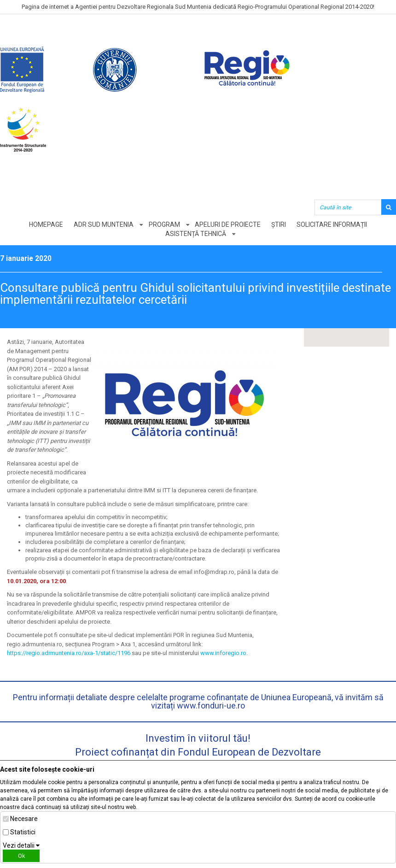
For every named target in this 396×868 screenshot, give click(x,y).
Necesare (24, 819)
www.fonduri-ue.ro (211, 706)
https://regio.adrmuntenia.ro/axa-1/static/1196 (69, 653)
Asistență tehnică (196, 234)
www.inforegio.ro (223, 653)
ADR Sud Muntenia (104, 224)
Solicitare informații (332, 224)
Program (164, 224)
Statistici (23, 832)
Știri (279, 224)
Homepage (46, 224)
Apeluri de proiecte (228, 224)
